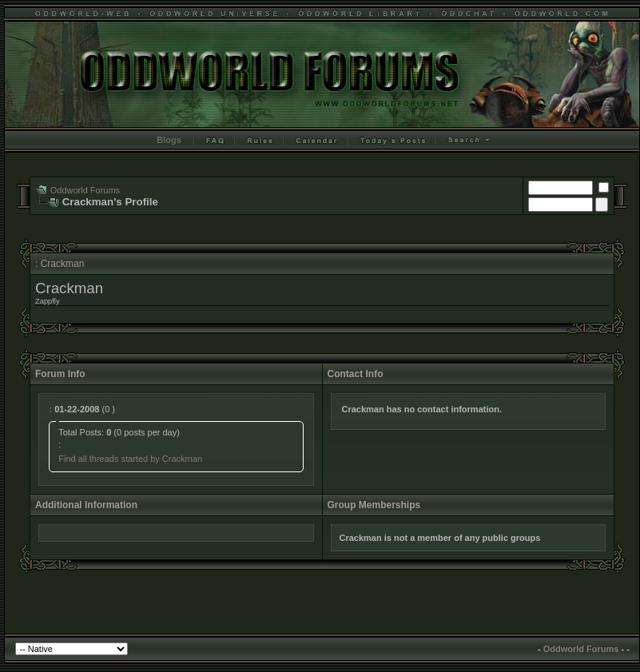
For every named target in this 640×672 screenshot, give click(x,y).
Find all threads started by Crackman (130, 459)
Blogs (169, 140)
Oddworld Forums (85, 190)
